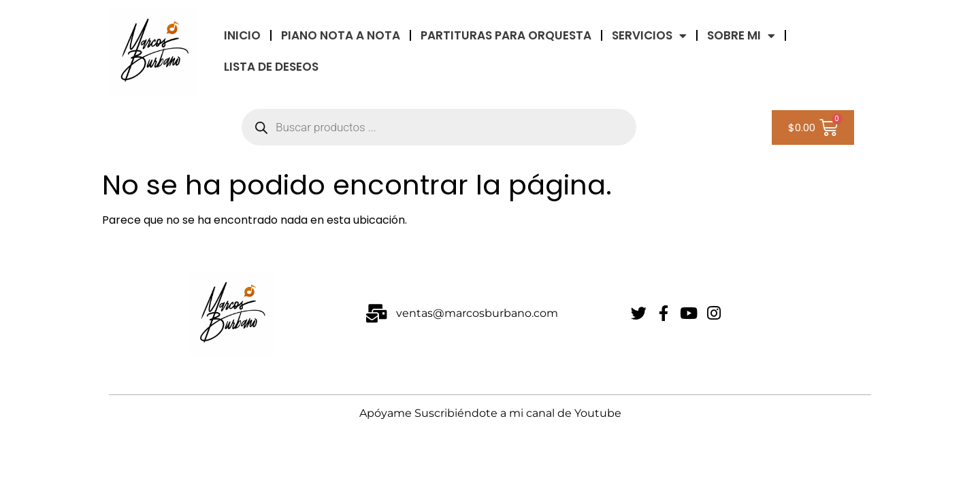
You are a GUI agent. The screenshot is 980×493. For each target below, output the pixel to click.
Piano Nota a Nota (341, 35)
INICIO (242, 35)
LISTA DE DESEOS (271, 67)
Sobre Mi (741, 36)
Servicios (649, 36)
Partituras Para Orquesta (506, 35)
